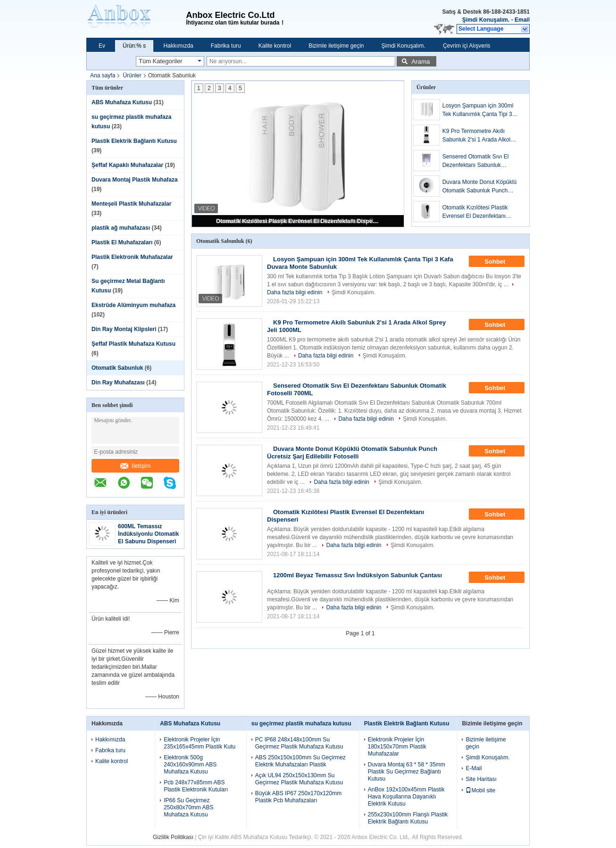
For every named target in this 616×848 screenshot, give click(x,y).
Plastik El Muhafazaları (122, 242)
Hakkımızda (178, 46)
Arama (420, 62)
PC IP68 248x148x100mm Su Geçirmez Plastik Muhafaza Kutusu (299, 743)
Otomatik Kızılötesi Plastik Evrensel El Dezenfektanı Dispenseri (299, 221)
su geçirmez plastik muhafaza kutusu (301, 723)
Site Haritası (481, 779)
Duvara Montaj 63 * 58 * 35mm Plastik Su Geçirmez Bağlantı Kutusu (407, 772)
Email (522, 20)
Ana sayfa (103, 75)
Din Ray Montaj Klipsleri (124, 329)
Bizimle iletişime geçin (336, 46)
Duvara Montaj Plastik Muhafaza (135, 180)
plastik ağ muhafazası (121, 228)
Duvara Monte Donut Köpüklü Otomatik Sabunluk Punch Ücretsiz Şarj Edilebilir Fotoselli (481, 187)
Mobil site (480, 790)
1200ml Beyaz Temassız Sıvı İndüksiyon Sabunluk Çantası (358, 575)
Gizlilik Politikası (173, 837)
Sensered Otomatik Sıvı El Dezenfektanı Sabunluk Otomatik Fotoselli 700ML (476, 161)
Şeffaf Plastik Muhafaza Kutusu (133, 344)
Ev (102, 46)
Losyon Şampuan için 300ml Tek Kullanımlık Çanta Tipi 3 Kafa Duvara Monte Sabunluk (479, 110)
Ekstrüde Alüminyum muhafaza (133, 305)
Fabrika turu (226, 46)
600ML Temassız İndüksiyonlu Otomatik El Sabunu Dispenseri (148, 534)
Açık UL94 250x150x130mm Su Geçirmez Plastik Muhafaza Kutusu (299, 779)
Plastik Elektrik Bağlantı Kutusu (134, 141)
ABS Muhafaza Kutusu (122, 102)
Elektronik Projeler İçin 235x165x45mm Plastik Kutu (200, 743)
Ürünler (132, 75)
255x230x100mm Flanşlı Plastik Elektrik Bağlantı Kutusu (408, 818)
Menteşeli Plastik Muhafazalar (131, 204)
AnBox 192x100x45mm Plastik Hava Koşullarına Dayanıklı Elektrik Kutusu (406, 797)
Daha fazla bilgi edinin (326, 356)
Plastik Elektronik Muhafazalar (132, 257)
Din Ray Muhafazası (118, 382)
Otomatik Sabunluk (117, 368)
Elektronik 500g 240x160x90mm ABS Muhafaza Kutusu (190, 765)
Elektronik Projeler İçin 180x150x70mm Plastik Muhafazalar (397, 747)
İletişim (135, 466)
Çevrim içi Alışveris (467, 46)
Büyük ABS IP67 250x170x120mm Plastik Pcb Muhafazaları (298, 797)
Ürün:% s (134, 46)
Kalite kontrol (275, 46)
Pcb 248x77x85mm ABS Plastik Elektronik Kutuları (196, 786)
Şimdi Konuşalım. (486, 20)
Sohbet (501, 262)
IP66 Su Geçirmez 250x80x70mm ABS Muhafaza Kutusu (188, 807)
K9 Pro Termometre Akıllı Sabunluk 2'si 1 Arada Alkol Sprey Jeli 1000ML (476, 136)
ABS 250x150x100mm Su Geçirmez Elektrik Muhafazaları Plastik (300, 761)
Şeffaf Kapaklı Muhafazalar (127, 165)
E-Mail (474, 768)
